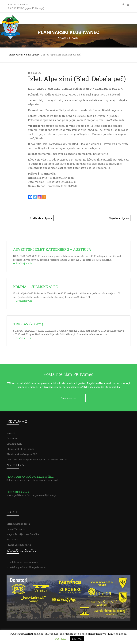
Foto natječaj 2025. (18, 491)
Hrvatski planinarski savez (22, 561)
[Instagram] (40, 197)
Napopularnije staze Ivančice (23, 533)
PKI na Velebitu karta (19, 544)
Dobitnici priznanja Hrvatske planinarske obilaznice (37, 458)
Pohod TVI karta (16, 528)
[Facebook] (30, 197)
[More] (44, 197)
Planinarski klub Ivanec (20, 448)
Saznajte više (68, 398)
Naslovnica (15, 55)
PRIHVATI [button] (77, 639)
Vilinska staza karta (18, 523)
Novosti (11, 432)
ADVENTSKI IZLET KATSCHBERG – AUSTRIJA (52, 249)
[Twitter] (35, 197)
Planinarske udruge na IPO (22, 453)
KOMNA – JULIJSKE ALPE (35, 287)
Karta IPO (12, 538)
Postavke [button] (61, 639)
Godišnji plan (14, 443)
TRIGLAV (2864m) (28, 324)
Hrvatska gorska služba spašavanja (26, 566)
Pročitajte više (23, 263)
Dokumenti (13, 437)
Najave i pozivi (32, 55)
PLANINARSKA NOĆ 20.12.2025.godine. (30, 475)
